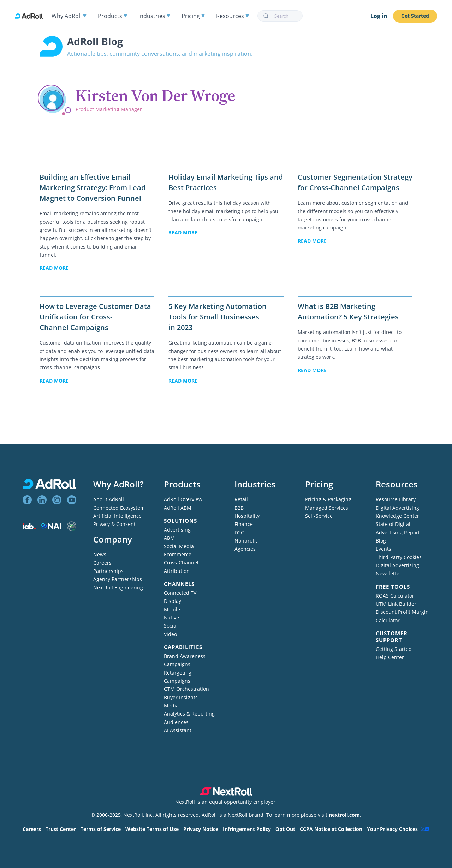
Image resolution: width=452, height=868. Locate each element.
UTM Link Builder (396, 604)
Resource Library (396, 499)
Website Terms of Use (152, 829)
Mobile (172, 609)
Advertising (177, 530)
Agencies (245, 549)
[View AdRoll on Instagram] (57, 500)
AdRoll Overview (183, 499)
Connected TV (180, 593)
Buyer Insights (181, 697)
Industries (154, 16)
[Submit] (266, 16)
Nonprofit (246, 541)
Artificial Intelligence (117, 516)
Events (383, 549)
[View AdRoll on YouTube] (72, 500)
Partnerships (108, 571)
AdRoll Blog (95, 41)
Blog (381, 541)
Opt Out (285, 829)
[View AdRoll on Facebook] (27, 500)
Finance (244, 524)
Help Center (390, 657)
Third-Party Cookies (399, 557)
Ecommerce (178, 554)
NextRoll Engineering (118, 588)
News (100, 554)
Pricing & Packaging (328, 499)
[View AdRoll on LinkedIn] (42, 500)
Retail (241, 499)
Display (173, 601)
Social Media (179, 546)
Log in (379, 16)
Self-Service (319, 516)
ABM (169, 538)
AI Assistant (178, 730)
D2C (239, 532)
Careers (102, 563)
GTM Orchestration (186, 689)
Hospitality (247, 516)
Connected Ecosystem (119, 508)
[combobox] (280, 16)
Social (171, 626)
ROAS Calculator (395, 596)
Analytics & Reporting (189, 714)
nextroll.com (344, 815)
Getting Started (394, 649)
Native (171, 618)
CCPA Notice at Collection (331, 829)
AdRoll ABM (178, 508)
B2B (239, 508)
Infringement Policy (247, 829)
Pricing (193, 16)
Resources (233, 16)
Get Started (415, 16)
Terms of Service (101, 829)
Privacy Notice (201, 829)
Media (171, 705)
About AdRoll (109, 499)
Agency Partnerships (118, 579)
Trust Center (61, 829)
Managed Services (327, 508)
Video (170, 634)
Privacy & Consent (114, 524)
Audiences (176, 722)
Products (112, 16)
